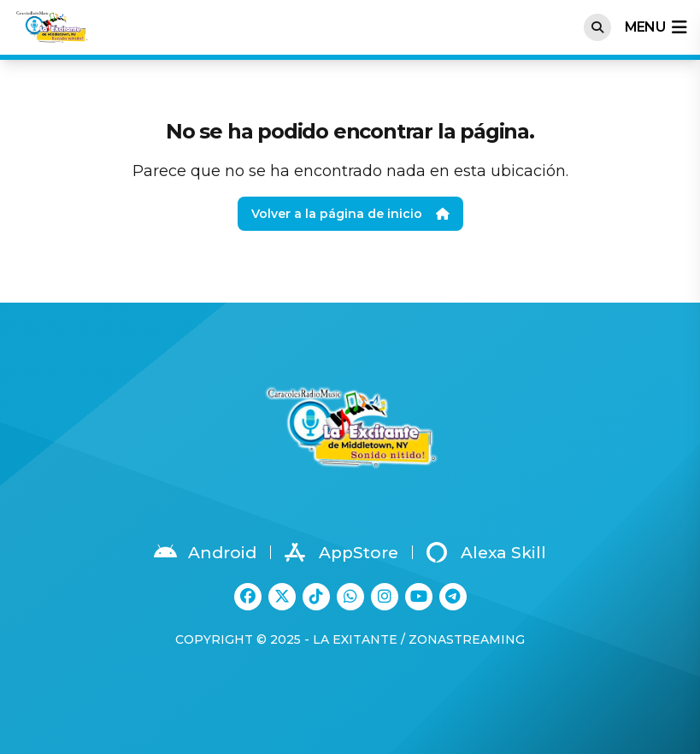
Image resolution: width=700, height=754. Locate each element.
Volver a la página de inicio (350, 214)
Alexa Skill (486, 552)
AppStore (341, 552)
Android (205, 552)
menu (656, 27)
